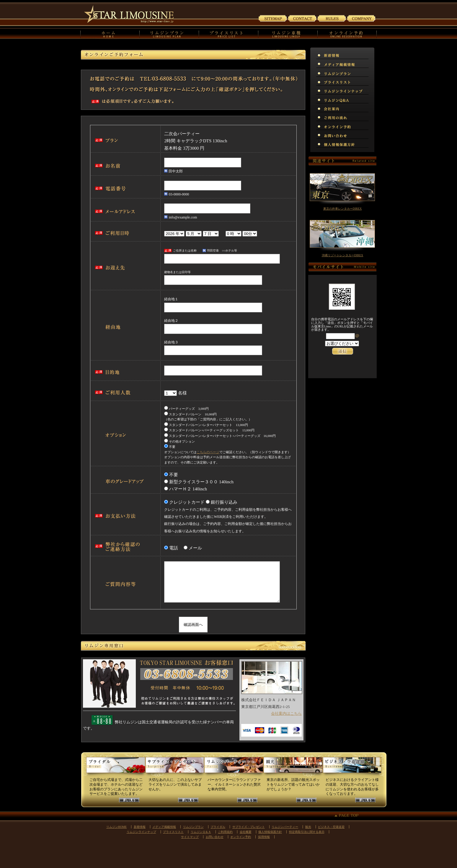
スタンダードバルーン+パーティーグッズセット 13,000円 (209, 430)
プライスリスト (373, 81)
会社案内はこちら (286, 713)
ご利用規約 (332, 18)
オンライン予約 (373, 125)
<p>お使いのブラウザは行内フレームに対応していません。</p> (342, 351)
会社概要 (246, 832)
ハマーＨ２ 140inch (188, 489)
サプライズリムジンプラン (175, 767)
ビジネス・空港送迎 (331, 827)
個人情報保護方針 (373, 143)
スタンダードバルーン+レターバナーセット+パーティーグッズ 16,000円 (220, 436)
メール (195, 548)
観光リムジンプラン (293, 767)
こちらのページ (208, 452)
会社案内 (361, 18)
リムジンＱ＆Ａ (373, 99)
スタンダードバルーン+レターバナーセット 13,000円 (206, 425)
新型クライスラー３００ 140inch (201, 482)
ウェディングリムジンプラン (116, 767)
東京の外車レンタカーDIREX (343, 209)
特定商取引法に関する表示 (307, 832)
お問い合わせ (302, 18)
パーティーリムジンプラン (234, 767)
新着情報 (373, 55)
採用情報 (264, 837)
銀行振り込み (224, 502)
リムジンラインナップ (373, 90)
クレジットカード (187, 502)
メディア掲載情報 (373, 63)
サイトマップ (273, 18)
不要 (170, 447)
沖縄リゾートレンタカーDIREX (343, 255)
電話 (176, 548)
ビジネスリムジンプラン (352, 767)
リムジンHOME (116, 827)
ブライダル (218, 827)
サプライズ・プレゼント (249, 827)
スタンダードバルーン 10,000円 (190, 414)
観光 (308, 827)
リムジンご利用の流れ (373, 117)
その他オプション (179, 441)
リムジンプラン (373, 72)
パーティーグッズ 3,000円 (186, 409)
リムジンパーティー (285, 827)
